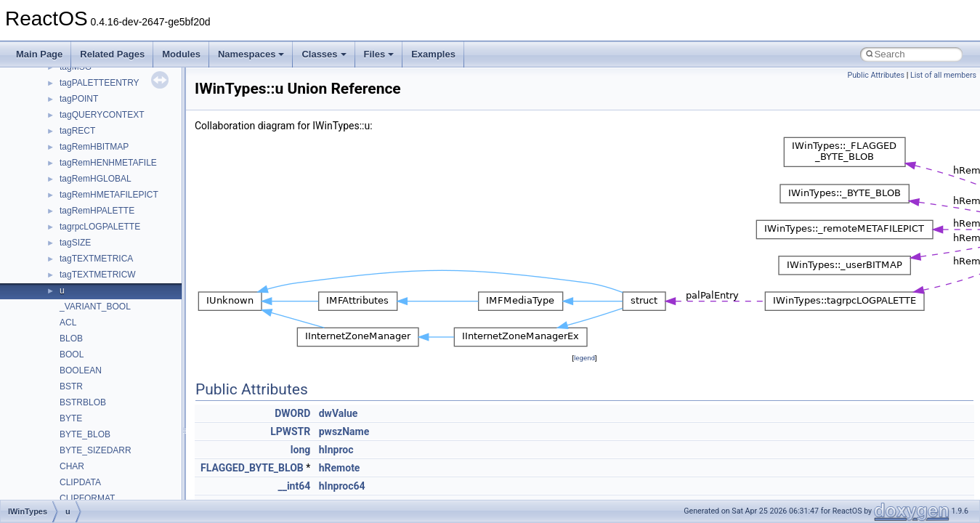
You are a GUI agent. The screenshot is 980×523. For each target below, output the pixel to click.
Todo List (42, 319)
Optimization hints (59, 255)
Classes (324, 54)
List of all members (943, 75)
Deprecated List (55, 335)
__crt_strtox (71, 447)
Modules (181, 54)
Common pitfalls (56, 159)
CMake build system (64, 143)
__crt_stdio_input (81, 415)
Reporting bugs (54, 191)
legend (584, 358)
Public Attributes (876, 75)
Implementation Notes (67, 271)
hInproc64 (342, 486)
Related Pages (112, 54)
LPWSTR (290, 431)
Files (379, 54)
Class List (55, 399)
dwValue (339, 413)
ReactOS (31, 79)
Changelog (46, 111)
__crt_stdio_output (84, 431)
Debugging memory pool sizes (83, 175)
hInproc (336, 450)
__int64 (294, 486)
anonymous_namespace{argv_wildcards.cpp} (135, 495)
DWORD (292, 413)
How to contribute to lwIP (73, 127)
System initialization (63, 223)
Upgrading (45, 95)
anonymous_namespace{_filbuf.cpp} (118, 479)
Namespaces (251, 54)
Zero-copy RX (52, 207)
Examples (433, 54)
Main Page (39, 54)
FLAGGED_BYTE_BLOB (252, 468)
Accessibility (72, 463)
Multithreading (52, 239)
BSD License (50, 287)
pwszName (344, 431)
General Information (63, 303)
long (300, 450)
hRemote (340, 468)
